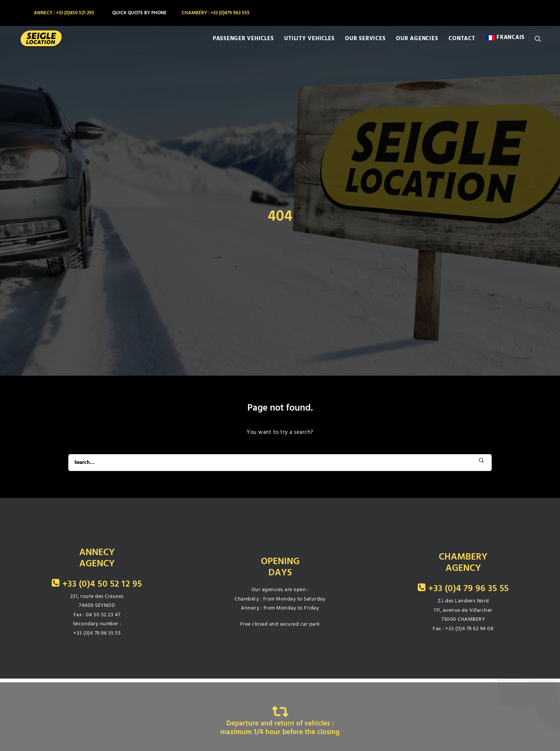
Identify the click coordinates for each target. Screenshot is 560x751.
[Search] (280, 423)
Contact (462, 42)
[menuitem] (63, 13)
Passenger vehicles (243, 42)
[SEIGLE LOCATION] (36, 42)
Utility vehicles (309, 42)
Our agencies (417, 42)
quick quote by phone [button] (139, 13)
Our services (365, 42)
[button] (541, 42)
